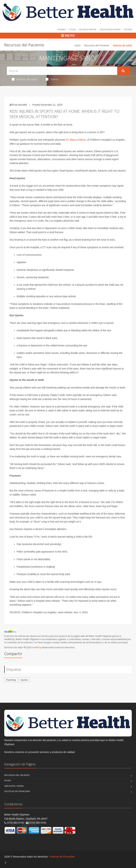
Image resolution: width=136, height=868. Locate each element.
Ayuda (72, 29)
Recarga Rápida (88, 29)
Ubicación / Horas (14, 786)
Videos (52, 79)
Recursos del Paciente (97, 45)
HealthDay (37, 647)
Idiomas (62, 29)
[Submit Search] (123, 71)
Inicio (77, 45)
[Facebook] (5, 863)
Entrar (128, 29)
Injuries (24, 680)
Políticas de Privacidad (17, 791)
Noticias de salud (25, 79)
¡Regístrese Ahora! (110, 29)
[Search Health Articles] (62, 71)
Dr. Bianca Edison (76, 140)
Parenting (11, 680)
